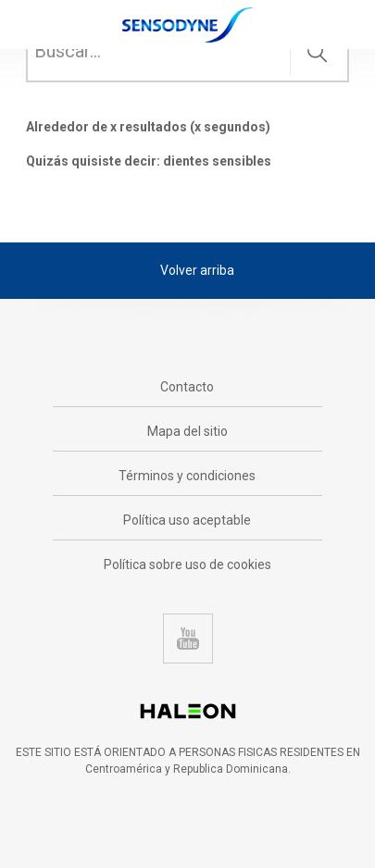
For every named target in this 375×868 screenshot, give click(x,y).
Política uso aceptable (187, 520)
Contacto (187, 387)
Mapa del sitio (187, 431)
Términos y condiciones (187, 476)
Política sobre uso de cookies (187, 564)
